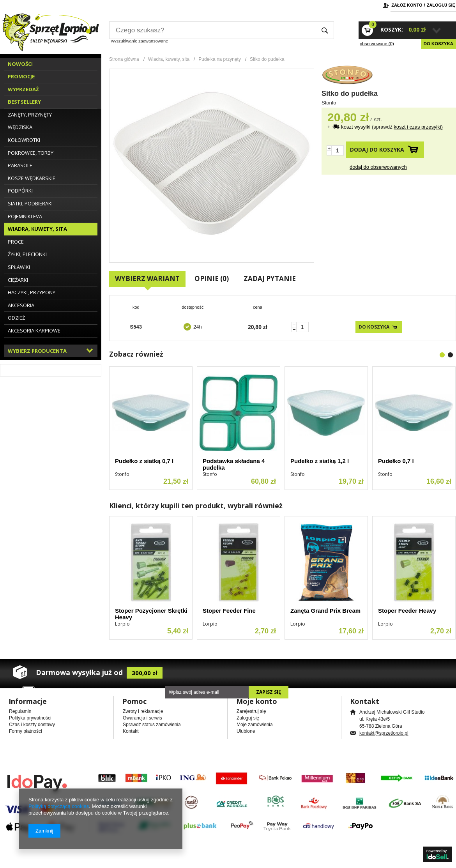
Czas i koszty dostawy (32, 725)
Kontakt (131, 731)
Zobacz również (136, 354)
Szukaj (325, 30)
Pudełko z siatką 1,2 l (320, 461)
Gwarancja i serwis (142, 718)
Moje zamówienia (255, 725)
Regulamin (20, 711)
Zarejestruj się (251, 711)
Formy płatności (26, 731)
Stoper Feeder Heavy (407, 611)
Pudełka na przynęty (220, 59)
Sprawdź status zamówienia (152, 725)
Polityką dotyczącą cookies (59, 806)
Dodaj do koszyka (377, 149)
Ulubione (246, 731)
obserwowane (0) (377, 44)
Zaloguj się (441, 5)
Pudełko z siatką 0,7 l (144, 461)
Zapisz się (269, 692)
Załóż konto (407, 5)
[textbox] (212, 30)
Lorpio (122, 624)
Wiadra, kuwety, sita (169, 59)
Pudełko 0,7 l (396, 461)
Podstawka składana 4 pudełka (234, 464)
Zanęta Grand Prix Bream (325, 611)
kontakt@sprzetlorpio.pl (384, 733)
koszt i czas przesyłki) (418, 127)
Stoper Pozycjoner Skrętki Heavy (151, 614)
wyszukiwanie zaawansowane (140, 41)
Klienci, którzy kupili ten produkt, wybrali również (196, 506)
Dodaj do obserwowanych (378, 167)
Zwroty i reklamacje (143, 711)
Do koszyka (438, 44)
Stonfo (329, 103)
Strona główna (124, 59)
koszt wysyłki (356, 127)
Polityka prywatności (30, 718)
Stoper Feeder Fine (229, 611)
